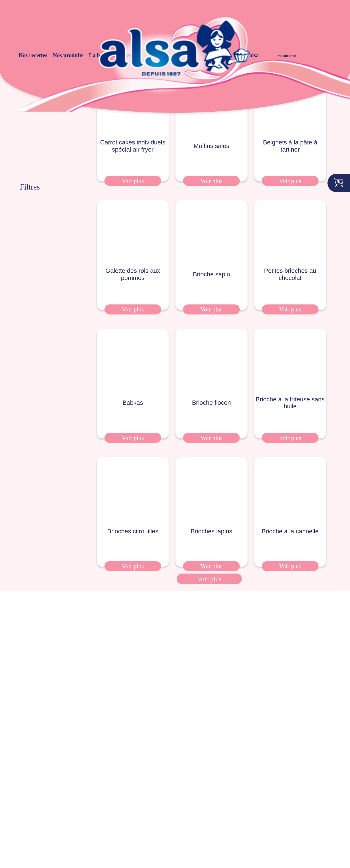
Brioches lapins (211, 526)
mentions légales (151, 664)
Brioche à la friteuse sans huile (290, 397)
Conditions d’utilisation (196, 822)
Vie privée (141, 822)
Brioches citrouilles (133, 526)
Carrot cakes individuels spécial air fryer (133, 135)
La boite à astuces (102, 55)
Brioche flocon (211, 397)
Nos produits (69, 55)
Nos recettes (43, 55)
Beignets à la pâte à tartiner (290, 135)
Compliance (252, 822)
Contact (229, 822)
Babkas (133, 397)
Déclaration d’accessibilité (104, 822)
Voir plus (133, 170)
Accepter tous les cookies (282, 839)
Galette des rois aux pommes (133, 270)
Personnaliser (282, 850)
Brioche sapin (211, 269)
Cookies (163, 822)
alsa (246, 55)
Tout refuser (282, 859)
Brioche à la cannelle (290, 526)
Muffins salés (211, 135)
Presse (32, 822)
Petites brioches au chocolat (290, 269)
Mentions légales (60, 822)
